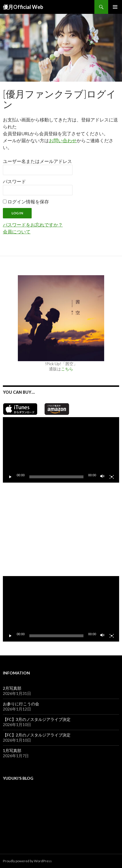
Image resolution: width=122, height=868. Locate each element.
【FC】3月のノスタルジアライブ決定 (37, 719)
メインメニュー (115, 7)
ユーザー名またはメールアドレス (37, 161)
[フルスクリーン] (112, 477)
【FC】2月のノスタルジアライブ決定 (37, 735)
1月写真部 (12, 750)
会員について (17, 231)
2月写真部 (12, 688)
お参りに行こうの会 (21, 704)
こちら (67, 369)
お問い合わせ (63, 140)
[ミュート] (102, 477)
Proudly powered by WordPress (27, 861)
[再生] (10, 477)
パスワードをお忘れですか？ (33, 225)
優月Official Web (23, 7)
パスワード (14, 181)
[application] (61, 450)
